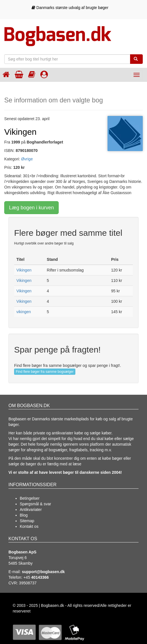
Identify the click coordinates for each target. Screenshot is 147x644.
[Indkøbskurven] (19, 74)
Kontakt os (29, 526)
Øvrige (27, 159)
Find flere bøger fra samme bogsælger (45, 372)
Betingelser (30, 498)
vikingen (24, 312)
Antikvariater (31, 510)
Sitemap (27, 521)
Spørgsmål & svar (35, 504)
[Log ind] (44, 74)
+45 (36, 577)
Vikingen (24, 270)
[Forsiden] (6, 74)
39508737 (28, 583)
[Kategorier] (32, 74)
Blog (24, 515)
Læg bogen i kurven (31, 208)
